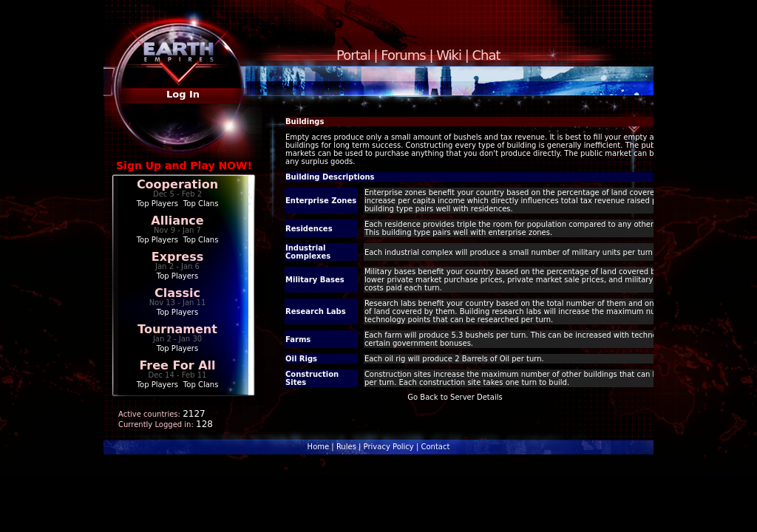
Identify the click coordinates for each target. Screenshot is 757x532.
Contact (435, 447)
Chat (486, 55)
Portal (353, 55)
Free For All (177, 365)
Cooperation (177, 184)
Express (178, 257)
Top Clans (201, 204)
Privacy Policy (389, 447)
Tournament (177, 329)
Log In (183, 94)
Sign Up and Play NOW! (184, 166)
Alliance (177, 221)
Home (319, 447)
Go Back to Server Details (455, 397)
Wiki (449, 55)
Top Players (157, 204)
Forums (403, 55)
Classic (177, 293)
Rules (346, 447)
